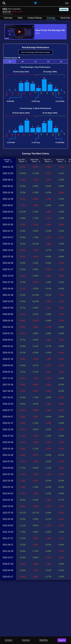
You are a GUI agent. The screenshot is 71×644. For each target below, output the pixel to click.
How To (62, 640)
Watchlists (44, 640)
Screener (9, 640)
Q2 (35, 61)
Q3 (48, 61)
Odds (20, 18)
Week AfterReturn (34, 161)
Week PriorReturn (60, 161)
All (10, 61)
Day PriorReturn (47, 161)
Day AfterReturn (22, 161)
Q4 (61, 61)
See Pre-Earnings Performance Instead (35, 52)
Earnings (51, 18)
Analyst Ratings (35, 18)
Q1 (23, 61)
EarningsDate (7, 161)
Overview (26, 640)
